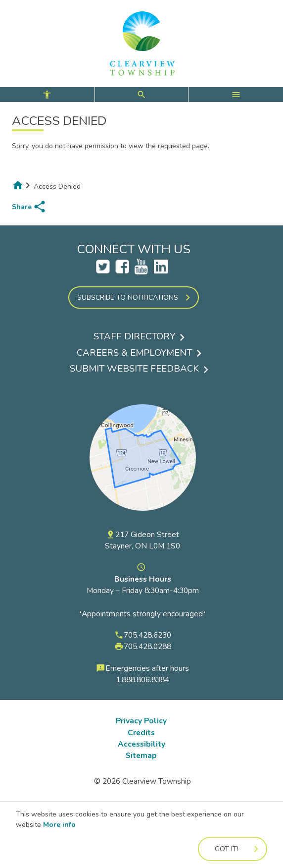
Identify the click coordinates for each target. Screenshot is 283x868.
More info (59, 825)
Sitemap (141, 755)
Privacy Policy (141, 721)
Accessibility (141, 744)
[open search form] (142, 95)
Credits (141, 732)
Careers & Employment (134, 353)
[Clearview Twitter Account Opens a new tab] (103, 271)
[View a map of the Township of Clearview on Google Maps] (143, 523)
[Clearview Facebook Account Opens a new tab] (122, 271)
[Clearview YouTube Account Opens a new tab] (141, 271)
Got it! (227, 849)
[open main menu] (236, 95)
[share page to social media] (29, 207)
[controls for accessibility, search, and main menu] (141, 95)
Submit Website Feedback (134, 369)
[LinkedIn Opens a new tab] (161, 271)
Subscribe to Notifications (128, 298)
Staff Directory (134, 336)
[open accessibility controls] (47, 95)
